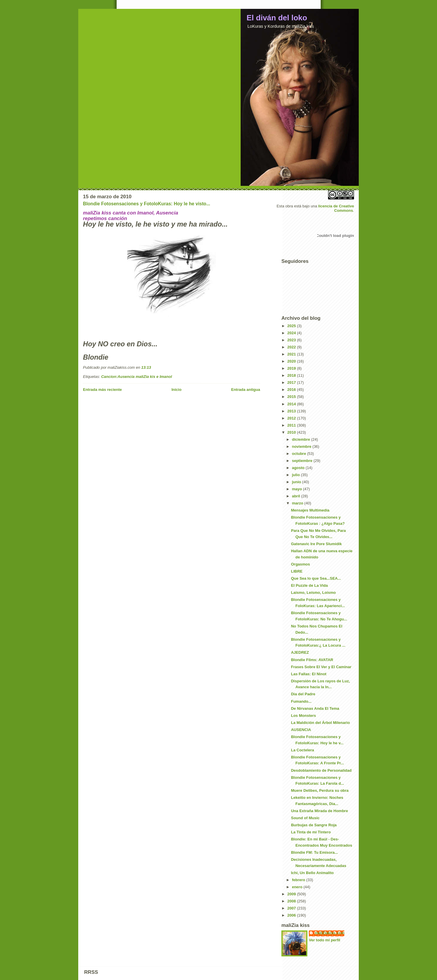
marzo (298, 503)
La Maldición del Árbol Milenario (320, 723)
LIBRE (297, 571)
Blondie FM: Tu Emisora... (314, 852)
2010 (292, 432)
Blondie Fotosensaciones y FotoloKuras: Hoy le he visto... (147, 204)
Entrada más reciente (102, 390)
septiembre (303, 461)
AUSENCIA (301, 730)
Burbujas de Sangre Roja (314, 825)
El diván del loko (277, 18)
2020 (292, 361)
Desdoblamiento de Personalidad (321, 770)
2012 (292, 418)
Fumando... (301, 701)
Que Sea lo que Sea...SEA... (316, 578)
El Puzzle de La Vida (309, 585)
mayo (298, 489)
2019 (292, 368)
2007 (292, 908)
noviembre (302, 446)
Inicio (177, 390)
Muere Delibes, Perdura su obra (320, 790)
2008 (292, 901)
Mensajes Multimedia (310, 510)
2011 (292, 425)
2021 (292, 354)
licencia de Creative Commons (336, 208)
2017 (292, 382)
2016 (292, 390)
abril (297, 496)
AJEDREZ (300, 652)
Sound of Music (305, 818)
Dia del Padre (303, 694)
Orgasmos (300, 564)
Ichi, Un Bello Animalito (312, 873)
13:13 (146, 367)
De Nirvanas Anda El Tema (315, 708)
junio (297, 482)
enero (298, 887)
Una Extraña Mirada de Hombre (319, 811)
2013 (292, 411)
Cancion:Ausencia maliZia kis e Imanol (136, 377)
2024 (292, 333)
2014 (292, 404)
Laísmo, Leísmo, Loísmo (313, 593)
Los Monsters (303, 716)
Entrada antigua (246, 390)
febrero (299, 880)
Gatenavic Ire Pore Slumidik (316, 544)
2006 (292, 915)
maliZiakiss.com (330, 933)
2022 (292, 347)
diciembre (302, 439)
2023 (292, 340)
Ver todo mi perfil (325, 940)
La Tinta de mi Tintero (311, 832)
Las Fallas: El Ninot (309, 674)
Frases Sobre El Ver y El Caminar (321, 667)
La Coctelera (302, 750)
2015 (292, 397)
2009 (292, 894)
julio (296, 475)
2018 (292, 375)
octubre (300, 454)
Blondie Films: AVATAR (312, 660)
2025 (292, 326)
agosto (299, 468)
